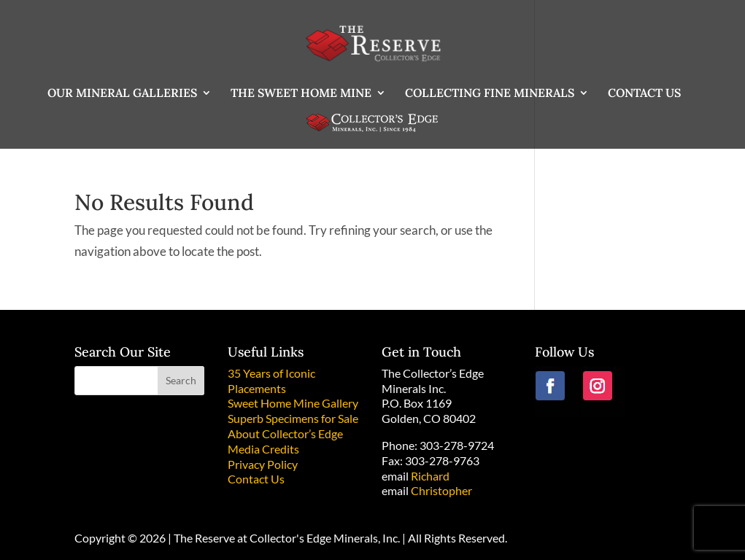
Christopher (441, 490)
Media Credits (263, 449)
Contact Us (256, 479)
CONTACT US (644, 94)
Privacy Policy (263, 464)
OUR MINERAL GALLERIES (122, 94)
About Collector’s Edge (285, 433)
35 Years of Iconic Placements (271, 381)
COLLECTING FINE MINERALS (490, 94)
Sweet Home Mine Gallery (293, 403)
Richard (430, 476)
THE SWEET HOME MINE (301, 94)
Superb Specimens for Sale (293, 418)
